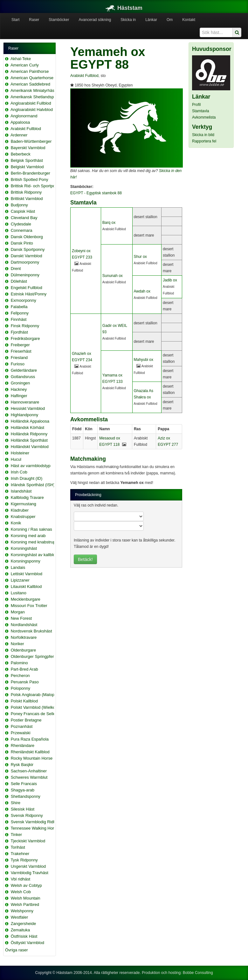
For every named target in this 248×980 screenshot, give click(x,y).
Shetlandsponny (26, 796)
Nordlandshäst (24, 625)
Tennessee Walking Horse (34, 828)
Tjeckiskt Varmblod (28, 841)
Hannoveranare (25, 402)
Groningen (21, 383)
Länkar (151, 20)
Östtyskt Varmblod (28, 943)
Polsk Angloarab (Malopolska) (38, 695)
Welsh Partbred (25, 904)
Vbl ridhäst (21, 879)
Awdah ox (142, 291)
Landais (18, 567)
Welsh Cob (21, 892)
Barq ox (109, 223)
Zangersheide (24, 924)
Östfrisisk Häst (24, 936)
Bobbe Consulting (198, 973)
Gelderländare (24, 370)
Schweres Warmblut (29, 777)
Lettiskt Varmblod (27, 574)
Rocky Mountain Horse (32, 758)
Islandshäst (21, 491)
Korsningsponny (26, 561)
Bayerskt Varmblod (28, 148)
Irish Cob (19, 472)
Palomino (19, 663)
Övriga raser (17, 950)
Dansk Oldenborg (27, 237)
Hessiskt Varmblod (28, 408)
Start (15, 20)
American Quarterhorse (32, 78)
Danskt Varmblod (27, 256)
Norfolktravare (24, 637)
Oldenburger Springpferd (34, 656)
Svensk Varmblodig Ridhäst (36, 822)
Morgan (18, 612)
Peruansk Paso (25, 682)
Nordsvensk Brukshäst (31, 631)
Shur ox (140, 257)
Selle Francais (24, 784)
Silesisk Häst (23, 809)
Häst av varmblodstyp (31, 466)
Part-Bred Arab (24, 669)
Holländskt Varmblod (30, 447)
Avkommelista (204, 117)
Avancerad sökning (95, 20)
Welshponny (22, 911)
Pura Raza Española (30, 739)
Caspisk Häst (23, 211)
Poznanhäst (22, 726)
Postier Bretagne (26, 720)
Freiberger (20, 345)
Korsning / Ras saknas (31, 529)
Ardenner (19, 135)
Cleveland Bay (24, 218)
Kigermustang (24, 504)
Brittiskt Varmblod (27, 199)
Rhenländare (23, 745)
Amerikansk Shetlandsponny (37, 97)
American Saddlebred (30, 84)
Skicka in (128, 20)
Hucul (16, 459)
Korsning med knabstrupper (36, 542)
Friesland (19, 358)
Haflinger (19, 396)
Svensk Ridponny (27, 815)
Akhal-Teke (21, 59)
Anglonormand (24, 116)
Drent (16, 269)
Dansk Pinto (22, 243)
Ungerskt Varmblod (28, 866)
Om (170, 20)
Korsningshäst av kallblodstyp (38, 555)
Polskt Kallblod (24, 701)
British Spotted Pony (30, 179)
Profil (196, 105)
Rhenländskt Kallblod (30, 752)
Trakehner (20, 854)
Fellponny (20, 313)
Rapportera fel (204, 141)
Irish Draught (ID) (27, 478)
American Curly (25, 65)
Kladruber (20, 510)
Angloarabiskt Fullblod (31, 103)
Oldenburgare (24, 650)
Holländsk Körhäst (28, 428)
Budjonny (19, 205)
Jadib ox (170, 280)
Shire (16, 803)
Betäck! (85, 559)
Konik (16, 523)
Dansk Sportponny (28, 249)
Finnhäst (19, 319)
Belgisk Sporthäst (27, 160)
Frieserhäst (21, 351)
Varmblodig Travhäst (30, 873)
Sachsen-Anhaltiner (29, 771)
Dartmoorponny (25, 262)
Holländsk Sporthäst (29, 440)
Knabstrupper (23, 517)
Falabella (19, 307)
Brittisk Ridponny (26, 192)
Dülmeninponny (25, 275)
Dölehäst (19, 281)
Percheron (20, 676)
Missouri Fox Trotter (29, 606)
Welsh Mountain (26, 898)
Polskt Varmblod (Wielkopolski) (39, 707)
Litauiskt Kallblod (26, 587)
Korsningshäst (24, 548)
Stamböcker (59, 20)
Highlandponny (25, 415)
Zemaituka (21, 930)
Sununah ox (113, 276)
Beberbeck (21, 154)
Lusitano (19, 593)
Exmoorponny (24, 300)
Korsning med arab (28, 536)
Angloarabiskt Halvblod (32, 110)
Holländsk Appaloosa (30, 421)
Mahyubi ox (144, 360)
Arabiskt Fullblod (26, 129)
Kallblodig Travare (27, 497)
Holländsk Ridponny (29, 434)
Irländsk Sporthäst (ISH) (33, 485)
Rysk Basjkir (22, 765)
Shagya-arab (23, 790)
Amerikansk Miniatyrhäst (33, 90)
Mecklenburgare (26, 599)
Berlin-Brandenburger (31, 173)
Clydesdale (21, 224)
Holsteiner (20, 453)
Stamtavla (200, 111)
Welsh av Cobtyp (26, 885)
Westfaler (20, 917)
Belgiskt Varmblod (27, 167)
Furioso (18, 364)
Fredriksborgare (25, 338)
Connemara (22, 230)
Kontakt (189, 20)
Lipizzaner (20, 580)
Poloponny (21, 688)
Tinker (16, 835)
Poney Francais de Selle (33, 714)
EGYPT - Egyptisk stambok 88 (96, 193)
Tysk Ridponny (24, 860)
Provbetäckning (88, 495)
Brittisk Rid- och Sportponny (36, 186)
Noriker (17, 644)
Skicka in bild (203, 135)
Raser (34, 20)
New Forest (21, 618)
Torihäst (18, 847)
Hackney (19, 389)
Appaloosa (20, 122)
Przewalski (21, 733)
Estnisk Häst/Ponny (29, 294)
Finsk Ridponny (25, 326)
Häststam (124, 8)
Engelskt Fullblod (27, 288)
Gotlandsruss (23, 377)
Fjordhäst (19, 332)
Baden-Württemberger (31, 141)
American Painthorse (30, 71)
